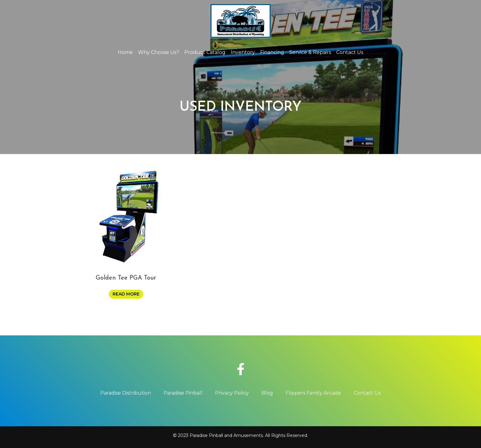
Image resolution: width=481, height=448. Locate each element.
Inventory (243, 52)
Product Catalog (205, 52)
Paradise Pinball (183, 393)
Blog (267, 393)
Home (125, 52)
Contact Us (350, 52)
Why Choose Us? (159, 52)
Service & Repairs (310, 52)
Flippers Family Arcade (313, 393)
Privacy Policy (232, 393)
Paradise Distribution (126, 393)
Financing (272, 52)
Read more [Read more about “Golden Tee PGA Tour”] (126, 294)
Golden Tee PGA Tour (126, 278)
